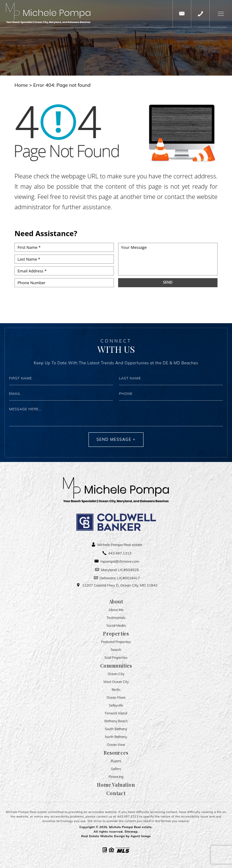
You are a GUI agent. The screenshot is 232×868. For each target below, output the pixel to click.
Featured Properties (116, 642)
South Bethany (116, 729)
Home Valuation (116, 785)
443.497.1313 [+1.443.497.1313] (128, 816)
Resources (116, 753)
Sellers (116, 769)
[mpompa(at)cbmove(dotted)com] (182, 14)
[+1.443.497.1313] (200, 14)
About (116, 602)
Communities (116, 666)
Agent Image (141, 836)
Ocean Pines (116, 698)
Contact (116, 793)
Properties (116, 634)
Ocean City (116, 674)
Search (116, 650)
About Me (116, 610)
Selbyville (116, 705)
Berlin (116, 690)
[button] (221, 14)
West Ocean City (116, 682)
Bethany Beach (116, 721)
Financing (116, 777)
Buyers (116, 761)
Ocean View (116, 745)
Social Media (116, 626)
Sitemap (131, 832)
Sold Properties (116, 658)
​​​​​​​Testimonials (116, 618)
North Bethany (116, 737)
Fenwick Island (116, 713)
